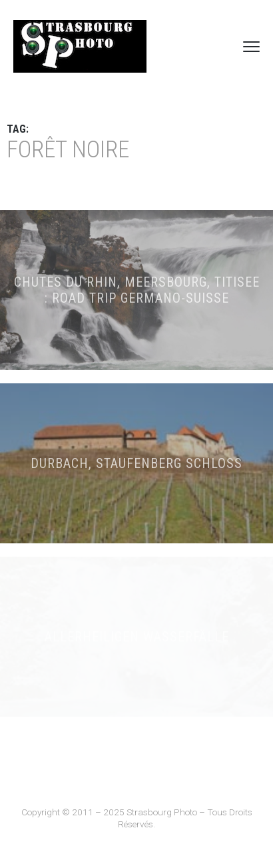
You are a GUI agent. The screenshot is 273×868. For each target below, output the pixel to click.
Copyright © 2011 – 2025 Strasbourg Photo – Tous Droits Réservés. (137, 818)
